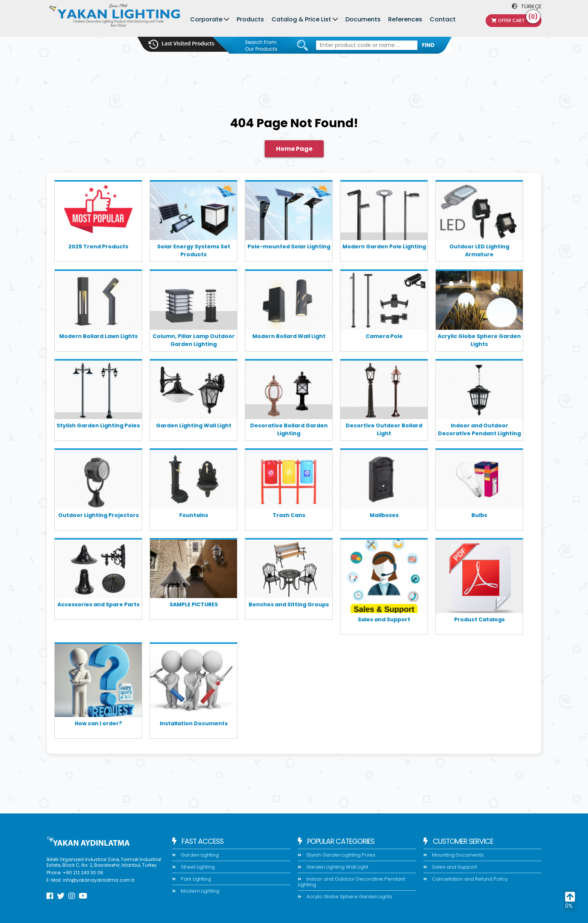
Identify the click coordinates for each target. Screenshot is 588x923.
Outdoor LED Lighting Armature (479, 250)
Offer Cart (516, 19)
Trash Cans (289, 515)
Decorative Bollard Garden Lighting (289, 429)
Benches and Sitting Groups (289, 604)
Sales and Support (384, 619)
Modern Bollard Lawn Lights (98, 336)
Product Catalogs (479, 619)
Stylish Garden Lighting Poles (98, 425)
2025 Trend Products (98, 247)
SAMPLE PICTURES (194, 604)
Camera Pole (384, 336)
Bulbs (479, 515)
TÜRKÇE (527, 6)
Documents (363, 19)
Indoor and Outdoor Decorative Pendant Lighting (479, 429)
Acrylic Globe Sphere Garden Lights (479, 340)
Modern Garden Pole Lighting (384, 247)
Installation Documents (194, 723)
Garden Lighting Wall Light (194, 425)
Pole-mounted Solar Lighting (289, 247)
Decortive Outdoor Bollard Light (384, 429)
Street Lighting (197, 867)
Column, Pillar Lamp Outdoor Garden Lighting (194, 340)
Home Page (294, 149)
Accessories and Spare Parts (98, 604)
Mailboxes (384, 515)
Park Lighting (195, 879)
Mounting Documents (457, 855)
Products (250, 19)
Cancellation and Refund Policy (469, 879)
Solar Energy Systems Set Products (194, 250)
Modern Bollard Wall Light (289, 336)
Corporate (206, 19)
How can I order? (98, 723)
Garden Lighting (199, 855)
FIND (428, 45)
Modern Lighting (199, 891)
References (405, 19)
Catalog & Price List (301, 19)
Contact (443, 19)
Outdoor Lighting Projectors (98, 515)
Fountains (194, 515)
